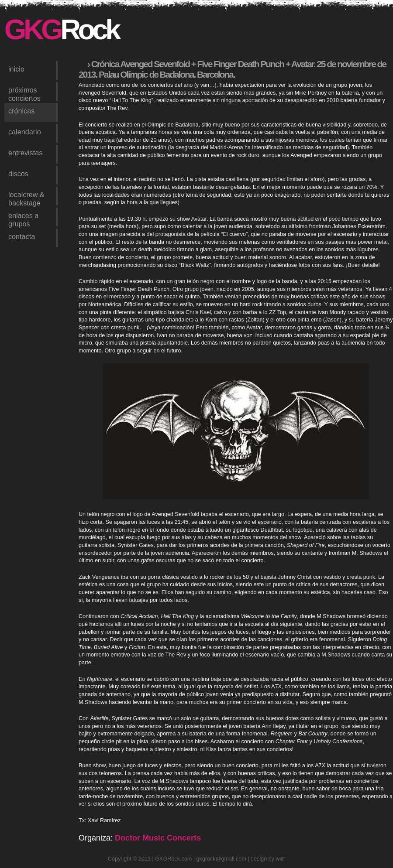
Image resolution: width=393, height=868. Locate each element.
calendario (25, 132)
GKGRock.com (173, 859)
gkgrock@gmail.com (221, 859)
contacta (22, 236)
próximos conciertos (24, 93)
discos (18, 174)
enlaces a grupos (23, 219)
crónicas (21, 111)
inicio (16, 69)
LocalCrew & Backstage (26, 198)
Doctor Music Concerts (158, 838)
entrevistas (25, 153)
